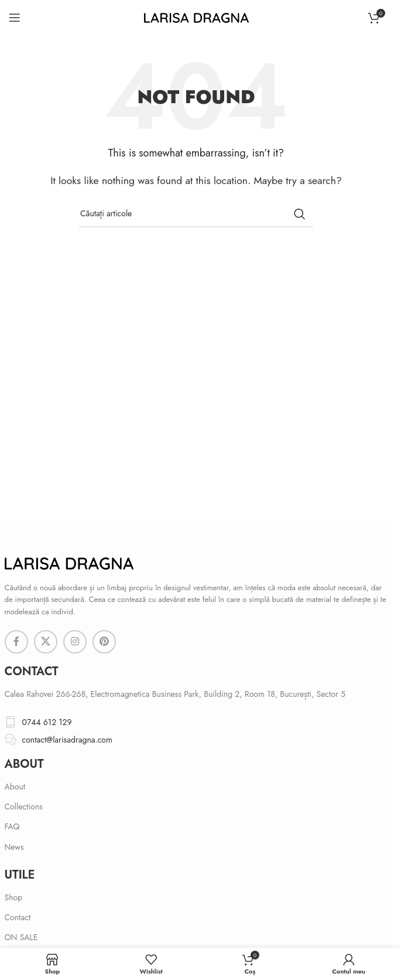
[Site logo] (196, 17)
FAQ (12, 826)
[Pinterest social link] (104, 642)
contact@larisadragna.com (67, 740)
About (24, 764)
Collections (24, 807)
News (14, 847)
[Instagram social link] (75, 642)
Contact (18, 917)
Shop (14, 897)
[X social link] (46, 642)
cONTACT (32, 671)
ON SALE (21, 937)
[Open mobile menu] (15, 18)
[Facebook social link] (16, 642)
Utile (20, 875)
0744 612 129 (47, 722)
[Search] (196, 214)
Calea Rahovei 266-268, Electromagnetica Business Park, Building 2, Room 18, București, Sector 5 (175, 694)
